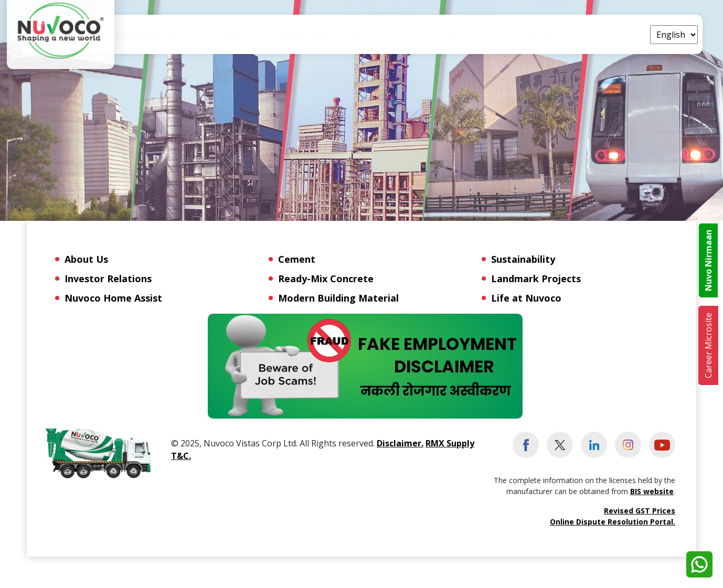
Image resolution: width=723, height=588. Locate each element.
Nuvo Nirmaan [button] (708, 260)
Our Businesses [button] (223, 42)
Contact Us (619, 35)
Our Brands (290, 35)
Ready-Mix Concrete (326, 279)
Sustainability (356, 42)
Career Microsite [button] (708, 345)
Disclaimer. (400, 443)
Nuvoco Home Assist (113, 298)
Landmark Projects (536, 279)
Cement (297, 259)
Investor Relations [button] (434, 42)
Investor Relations (108, 279)
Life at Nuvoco (516, 42)
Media (571, 35)
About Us (160, 42)
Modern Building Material (338, 298)
